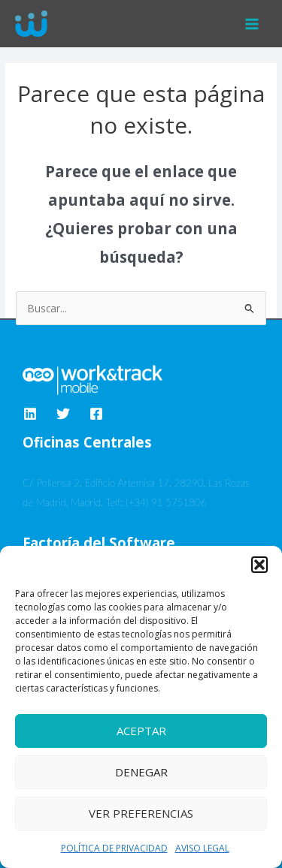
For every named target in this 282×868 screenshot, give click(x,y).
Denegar (141, 772)
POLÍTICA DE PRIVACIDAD (114, 848)
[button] (259, 565)
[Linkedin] (30, 414)
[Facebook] (96, 414)
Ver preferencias (141, 813)
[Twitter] (63, 414)
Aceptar (141, 731)
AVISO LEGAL (202, 848)
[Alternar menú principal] (252, 24)
